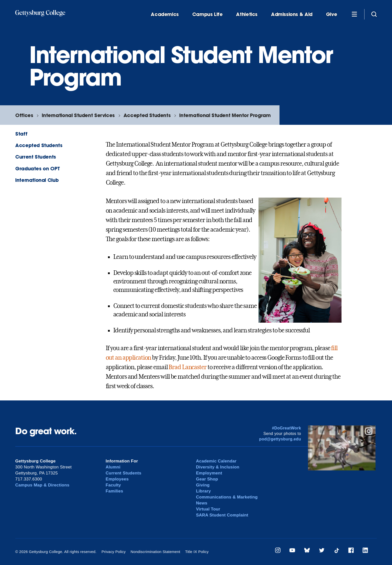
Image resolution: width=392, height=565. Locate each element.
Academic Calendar (216, 461)
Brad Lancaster (187, 367)
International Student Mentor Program (225, 115)
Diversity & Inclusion (218, 467)
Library (203, 491)
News (202, 503)
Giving (203, 485)
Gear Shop (207, 479)
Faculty (113, 485)
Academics (165, 14)
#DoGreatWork (287, 428)
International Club (37, 180)
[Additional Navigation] (354, 14)
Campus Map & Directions (42, 485)
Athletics (247, 14)
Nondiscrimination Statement (155, 552)
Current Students (36, 157)
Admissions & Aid (292, 14)
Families (114, 491)
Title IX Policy (197, 552)
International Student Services (78, 115)
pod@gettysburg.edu (280, 439)
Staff (21, 134)
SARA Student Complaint (222, 515)
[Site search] (374, 14)
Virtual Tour (208, 509)
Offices (24, 115)
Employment (209, 473)
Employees (117, 479)
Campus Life (207, 14)
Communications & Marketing (227, 497)
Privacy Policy (114, 552)
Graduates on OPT (38, 168)
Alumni (113, 467)
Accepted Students (147, 115)
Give (331, 14)
